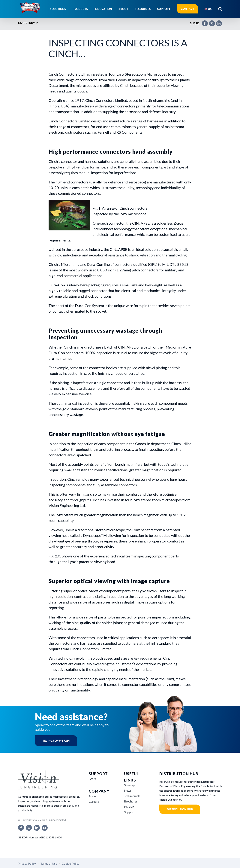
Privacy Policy (27, 863)
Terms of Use (49, 863)
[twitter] (29, 828)
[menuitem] (208, 9)
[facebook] (21, 828)
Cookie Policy (70, 863)
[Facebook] (203, 22)
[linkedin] (37, 828)
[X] (210, 22)
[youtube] (45, 828)
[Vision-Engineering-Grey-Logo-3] (39, 772)
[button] (220, 9)
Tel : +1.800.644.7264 (56, 741)
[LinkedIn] (217, 22)
